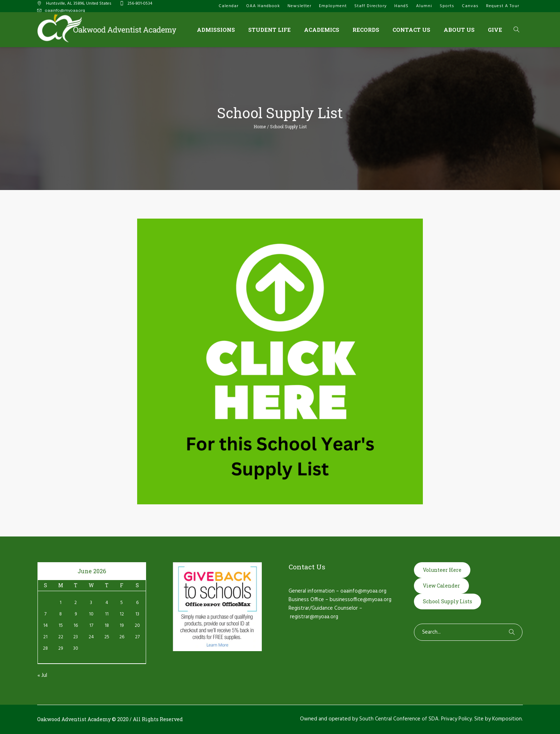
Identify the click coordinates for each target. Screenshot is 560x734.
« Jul (42, 675)
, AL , (78, 4)
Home (260, 126)
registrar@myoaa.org (314, 617)
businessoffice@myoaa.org (361, 600)
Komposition (507, 719)
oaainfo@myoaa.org (65, 11)
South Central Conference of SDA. (399, 719)
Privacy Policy (456, 719)
